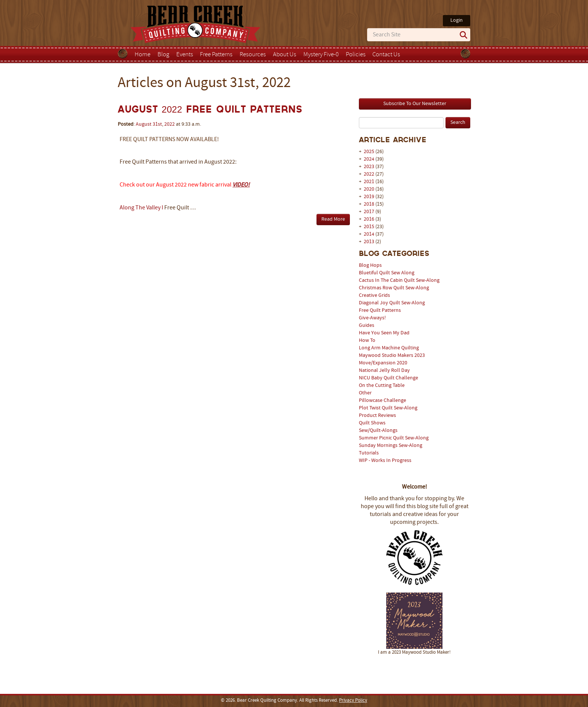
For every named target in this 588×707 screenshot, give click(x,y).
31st (157, 124)
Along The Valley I (141, 208)
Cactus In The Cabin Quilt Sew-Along (399, 281)
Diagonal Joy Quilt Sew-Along (392, 303)
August (144, 124)
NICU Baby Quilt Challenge (388, 378)
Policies (356, 55)
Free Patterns (216, 55)
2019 (369, 197)
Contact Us (386, 55)
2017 (369, 212)
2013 (369, 242)
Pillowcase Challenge (382, 401)
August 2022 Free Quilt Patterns (210, 109)
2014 (369, 234)
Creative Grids (374, 296)
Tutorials (369, 453)
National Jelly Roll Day (384, 371)
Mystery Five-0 (321, 55)
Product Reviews (377, 416)
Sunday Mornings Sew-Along (391, 446)
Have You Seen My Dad (384, 333)
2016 (369, 219)
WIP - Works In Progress (385, 461)
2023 (369, 167)
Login (457, 20)
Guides (367, 326)
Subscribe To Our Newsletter (415, 104)
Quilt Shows (372, 423)
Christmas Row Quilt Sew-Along (394, 288)
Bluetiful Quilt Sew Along (387, 273)
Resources (253, 55)
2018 (369, 204)
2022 (369, 174)
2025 (369, 152)
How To (367, 341)
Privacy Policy (353, 701)
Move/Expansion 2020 (383, 363)
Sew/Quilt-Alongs (378, 431)
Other (365, 393)
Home (142, 55)
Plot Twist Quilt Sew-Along (388, 408)
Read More (333, 219)
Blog (163, 55)
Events (185, 55)
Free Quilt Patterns (380, 311)
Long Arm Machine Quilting (389, 348)
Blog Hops (370, 266)
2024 (369, 159)
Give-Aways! (372, 318)
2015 (369, 227)
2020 (369, 189)
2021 (369, 182)
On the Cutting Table (382, 386)
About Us (285, 55)
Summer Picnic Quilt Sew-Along (394, 438)
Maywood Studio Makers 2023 (392, 356)
